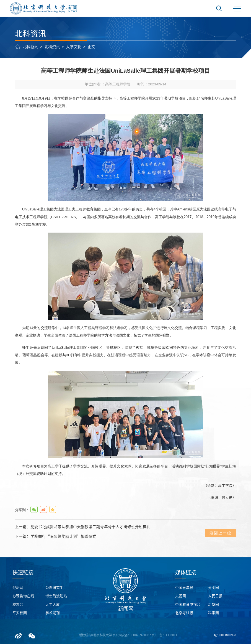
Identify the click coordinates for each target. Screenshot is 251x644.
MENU (237, 9)
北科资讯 (52, 47)
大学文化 (74, 47)
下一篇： (56, 537)
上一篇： (83, 527)
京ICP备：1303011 (164, 635)
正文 (91, 47)
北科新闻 (30, 47)
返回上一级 (221, 533)
